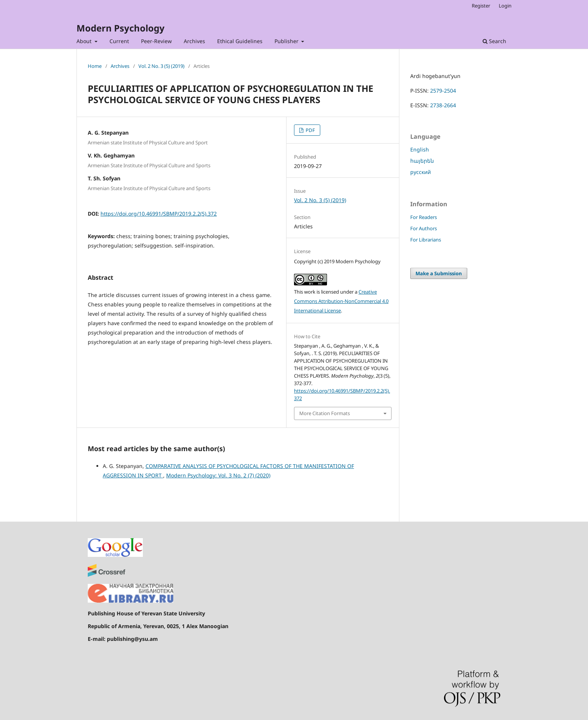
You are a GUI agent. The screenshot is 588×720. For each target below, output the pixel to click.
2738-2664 (443, 105)
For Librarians (426, 240)
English (420, 149)
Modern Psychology (121, 28)
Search (494, 41)
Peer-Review (156, 41)
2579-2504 (443, 91)
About (85, 41)
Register (481, 6)
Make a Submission (439, 273)
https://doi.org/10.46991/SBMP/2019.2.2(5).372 (159, 214)
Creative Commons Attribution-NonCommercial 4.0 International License (341, 301)
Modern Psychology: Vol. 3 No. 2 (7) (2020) (218, 475)
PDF (310, 130)
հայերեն (422, 161)
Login (505, 6)
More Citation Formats (325, 413)
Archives (194, 41)
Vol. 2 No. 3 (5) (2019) (161, 66)
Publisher (287, 41)
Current (119, 41)
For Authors (424, 228)
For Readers (424, 217)
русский (421, 172)
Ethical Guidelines (240, 41)
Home (95, 66)
